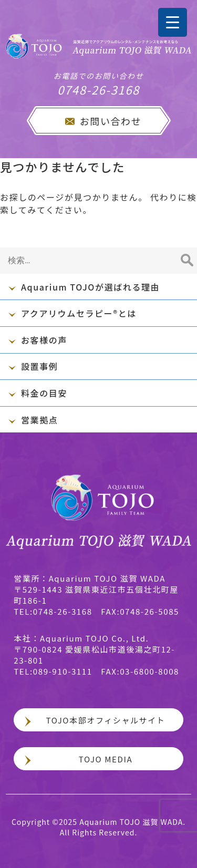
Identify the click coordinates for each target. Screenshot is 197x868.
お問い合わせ (111, 121)
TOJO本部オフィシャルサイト (106, 720)
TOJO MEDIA (106, 759)
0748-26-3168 (98, 84)
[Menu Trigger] (173, 22)
